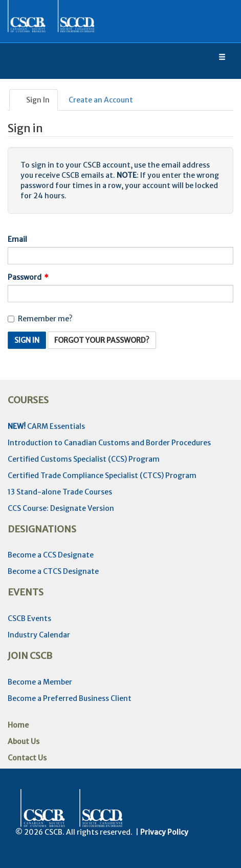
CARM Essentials (46, 426)
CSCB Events (29, 618)
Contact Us (27, 758)
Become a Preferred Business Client (70, 698)
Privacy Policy (164, 832)
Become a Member (40, 682)
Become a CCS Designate (51, 555)
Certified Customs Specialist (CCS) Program (84, 459)
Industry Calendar (39, 635)
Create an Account (101, 100)
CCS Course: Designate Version (61, 508)
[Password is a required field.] (120, 294)
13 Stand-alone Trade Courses (60, 492)
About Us (24, 741)
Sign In (34, 100)
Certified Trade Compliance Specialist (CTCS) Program (102, 476)
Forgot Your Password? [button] (102, 340)
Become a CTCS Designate (53, 571)
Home (18, 725)
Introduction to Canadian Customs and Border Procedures (109, 443)
